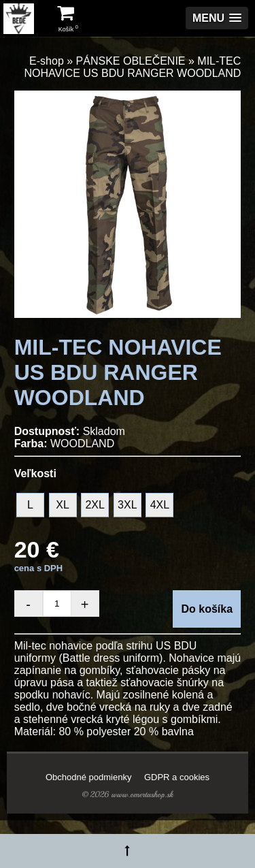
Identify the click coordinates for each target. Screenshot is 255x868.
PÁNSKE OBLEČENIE (131, 61)
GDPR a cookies (177, 777)
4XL (160, 505)
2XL (95, 505)
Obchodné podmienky (88, 777)
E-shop (47, 61)
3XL (127, 505)
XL (63, 505)
